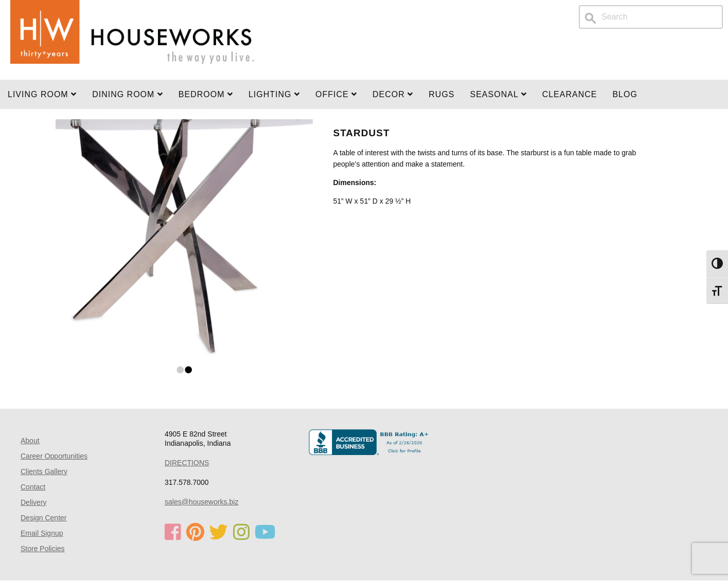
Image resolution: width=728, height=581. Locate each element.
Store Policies (43, 549)
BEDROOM (206, 94)
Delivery (34, 502)
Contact (33, 487)
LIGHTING (274, 94)
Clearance (570, 94)
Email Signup (42, 533)
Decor (393, 94)
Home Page (132, 40)
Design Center (44, 518)
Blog (625, 94)
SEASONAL (499, 94)
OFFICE (336, 94)
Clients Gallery (44, 471)
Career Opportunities (54, 456)
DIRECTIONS (187, 463)
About (30, 441)
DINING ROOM (128, 94)
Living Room (42, 94)
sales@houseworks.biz (201, 502)
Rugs (441, 94)
